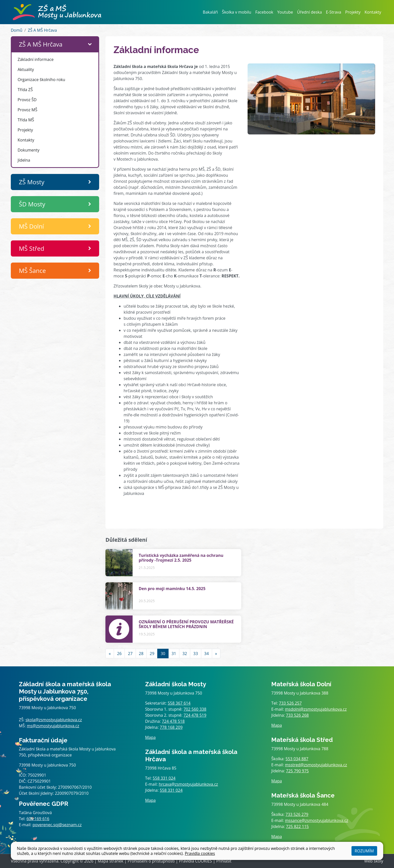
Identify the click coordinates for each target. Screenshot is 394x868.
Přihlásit (224, 861)
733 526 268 (298, 715)
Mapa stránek (110, 861)
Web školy (374, 861)
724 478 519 (195, 715)
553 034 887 (297, 759)
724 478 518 (173, 721)
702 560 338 (195, 709)
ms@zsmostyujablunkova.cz (53, 726)
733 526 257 (290, 703)
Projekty (353, 12)
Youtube (285, 12)
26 (119, 654)
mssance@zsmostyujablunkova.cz (317, 820)
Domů (17, 30)
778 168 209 (171, 727)
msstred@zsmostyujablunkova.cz (316, 765)
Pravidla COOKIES (195, 861)
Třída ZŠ (25, 90)
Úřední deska (310, 12)
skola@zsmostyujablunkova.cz (54, 720)
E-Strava (333, 12)
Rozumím (364, 851)
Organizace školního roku (41, 80)
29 (152, 654)
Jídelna (24, 160)
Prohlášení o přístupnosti (151, 861)
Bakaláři (210, 12)
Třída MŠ (26, 120)
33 (195, 654)
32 (185, 654)
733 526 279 (297, 814)
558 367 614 (179, 703)
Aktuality (26, 69)
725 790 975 (298, 771)
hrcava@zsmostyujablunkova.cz (188, 784)
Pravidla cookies (200, 853)
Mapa (150, 737)
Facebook (264, 12)
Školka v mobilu (237, 12)
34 (207, 654)
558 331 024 (164, 778)
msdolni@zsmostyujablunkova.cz (316, 709)
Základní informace (36, 59)
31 (174, 654)
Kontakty (373, 12)
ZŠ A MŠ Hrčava (42, 30)
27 (130, 654)
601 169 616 (38, 819)
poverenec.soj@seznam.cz (57, 825)
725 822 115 (298, 826)
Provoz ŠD (27, 100)
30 (163, 654)
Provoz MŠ (27, 110)
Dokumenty (29, 150)
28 (141, 654)
